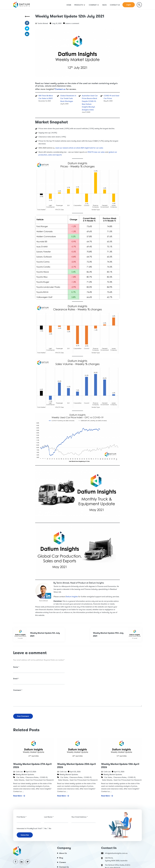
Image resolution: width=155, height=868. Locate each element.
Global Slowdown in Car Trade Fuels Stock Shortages (68, 98)
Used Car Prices (32, 780)
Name (16, 667)
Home (69, 5)
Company (93, 5)
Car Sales (20, 777)
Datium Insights (72, 596)
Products (79, 5)
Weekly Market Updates (25, 774)
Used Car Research (46, 780)
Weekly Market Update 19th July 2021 (117, 634)
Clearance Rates (32, 777)
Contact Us (115, 5)
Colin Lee (19, 772)
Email (16, 679)
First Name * (22, 817)
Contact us (60, 89)
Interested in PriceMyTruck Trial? (29, 828)
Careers (63, 862)
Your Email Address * (80, 817)
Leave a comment (72, 23)
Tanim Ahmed (43, 23)
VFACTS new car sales (96, 152)
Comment (18, 690)
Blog (105, 5)
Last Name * (49, 817)
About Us (63, 853)
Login (129, 5)
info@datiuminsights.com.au (114, 853)
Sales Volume (19, 780)
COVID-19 (44, 777)
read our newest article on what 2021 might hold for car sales (79, 148)
